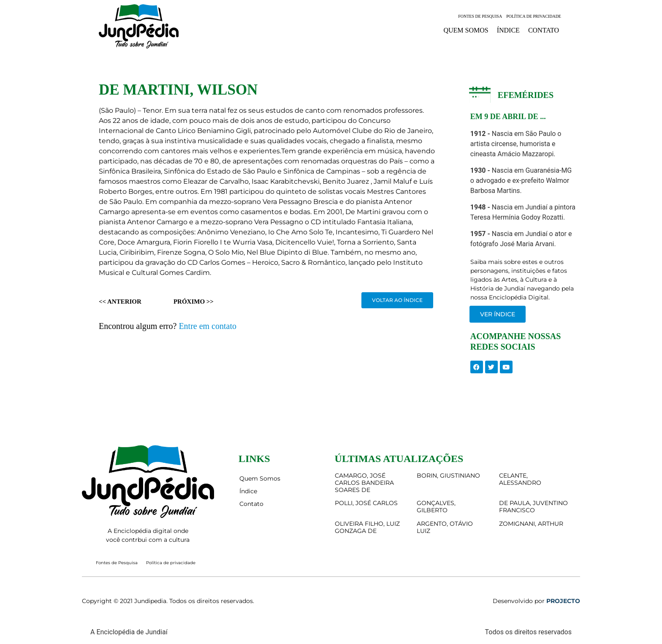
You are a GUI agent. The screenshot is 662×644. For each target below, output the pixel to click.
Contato (544, 30)
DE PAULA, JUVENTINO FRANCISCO (533, 507)
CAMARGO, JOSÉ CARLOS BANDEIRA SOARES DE (364, 483)
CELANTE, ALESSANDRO (520, 479)
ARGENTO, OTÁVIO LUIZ (445, 527)
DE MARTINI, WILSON (178, 90)
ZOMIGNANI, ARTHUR (531, 524)
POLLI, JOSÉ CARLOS (366, 503)
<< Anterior (120, 302)
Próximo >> (194, 302)
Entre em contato (208, 326)
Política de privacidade (534, 16)
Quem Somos (466, 30)
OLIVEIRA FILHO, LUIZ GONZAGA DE (367, 527)
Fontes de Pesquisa (480, 16)
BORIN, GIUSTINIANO (448, 476)
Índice (508, 30)
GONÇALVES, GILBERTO (436, 507)
